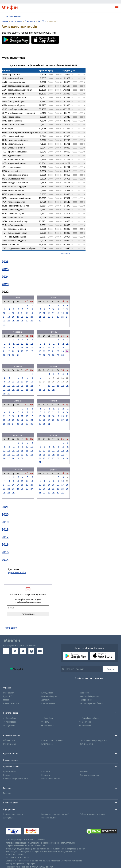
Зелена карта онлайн (13, 814)
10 (4, 313)
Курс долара (47, 693)
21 (22, 317)
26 (13, 321)
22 (27, 317)
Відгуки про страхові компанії (55, 814)
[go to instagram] (31, 651)
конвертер (65, 253)
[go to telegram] (15, 651)
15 (27, 313)
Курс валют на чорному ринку (93, 740)
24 (4, 321)
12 (13, 313)
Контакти (46, 772)
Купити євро (47, 744)
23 (32, 317)
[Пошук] (110, 669)
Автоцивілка (9, 818)
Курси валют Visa (17, 572)
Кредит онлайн (48, 703)
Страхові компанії (49, 818)
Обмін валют (9, 740)
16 (32, 313)
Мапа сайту (11, 628)
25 (9, 321)
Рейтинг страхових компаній (93, 814)
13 (18, 313)
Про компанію (10, 772)
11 (9, 313)
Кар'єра (7, 775)
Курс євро (84, 693)
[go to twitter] (23, 651)
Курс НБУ (7, 696)
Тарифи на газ (86, 700)
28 (22, 321)
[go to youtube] (40, 651)
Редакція (84, 772)
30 (32, 321)
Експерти (46, 775)
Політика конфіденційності (15, 779)
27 (18, 321)
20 (18, 317)
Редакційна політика (51, 779)
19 (13, 317)
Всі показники (14, 16)
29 (27, 321)
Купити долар (9, 744)
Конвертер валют (11, 703)
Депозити (46, 700)
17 (4, 317)
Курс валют (8, 693)
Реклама (7, 793)
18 (9, 317)
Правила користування (90, 775)
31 (4, 325)
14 (22, 313)
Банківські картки (49, 696)
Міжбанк (7, 700)
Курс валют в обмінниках (53, 740)
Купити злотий (86, 744)
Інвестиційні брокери (89, 696)
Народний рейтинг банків (91, 703)
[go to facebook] (6, 651)
